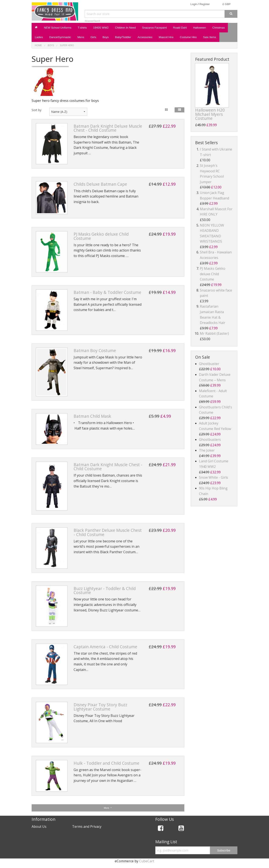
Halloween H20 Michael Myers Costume (210, 114)
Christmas (219, 28)
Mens (81, 37)
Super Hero (67, 45)
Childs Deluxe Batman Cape (100, 184)
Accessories (145, 37)
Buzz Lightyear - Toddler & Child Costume (105, 590)
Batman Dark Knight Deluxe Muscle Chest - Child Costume (108, 128)
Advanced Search (92, 21)
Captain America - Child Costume (105, 647)
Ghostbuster (209, 364)
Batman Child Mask (92, 416)
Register (205, 4)
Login (194, 4)
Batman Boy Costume (95, 350)
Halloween (200, 28)
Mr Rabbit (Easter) (214, 333)
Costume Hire (188, 37)
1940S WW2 (101, 28)
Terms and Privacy (87, 827)
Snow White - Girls (214, 477)
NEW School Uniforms (58, 28)
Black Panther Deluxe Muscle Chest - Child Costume (108, 532)
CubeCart (147, 861)
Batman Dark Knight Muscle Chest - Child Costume (108, 467)
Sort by (36, 110)
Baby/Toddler (123, 37)
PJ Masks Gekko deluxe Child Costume (101, 236)
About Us (39, 827)
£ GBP (227, 4)
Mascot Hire (166, 37)
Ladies (39, 37)
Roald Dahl (180, 28)
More (108, 808)
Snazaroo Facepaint (154, 28)
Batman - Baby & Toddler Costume (107, 292)
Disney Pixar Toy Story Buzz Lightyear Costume (100, 707)
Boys (106, 37)
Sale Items (209, 37)
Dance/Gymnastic (60, 37)
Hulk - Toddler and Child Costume (106, 763)
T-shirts (82, 28)
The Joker (207, 450)
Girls (93, 37)
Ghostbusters (210, 440)
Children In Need (125, 28)
